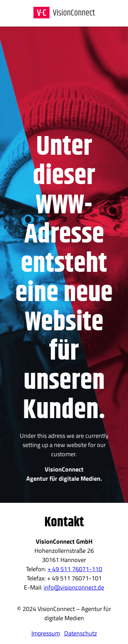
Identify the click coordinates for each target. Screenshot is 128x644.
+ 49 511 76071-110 (75, 569)
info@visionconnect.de (74, 587)
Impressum (46, 633)
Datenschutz (81, 633)
